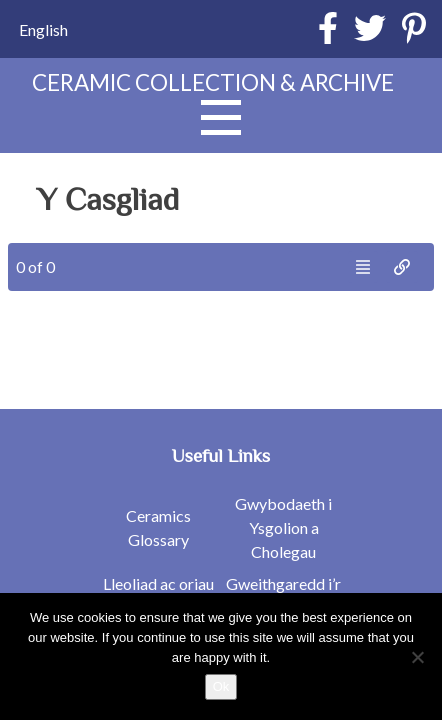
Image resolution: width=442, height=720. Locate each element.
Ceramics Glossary (158, 527)
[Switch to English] (43, 29)
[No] (417, 657)
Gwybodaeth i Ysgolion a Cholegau (283, 527)
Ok (221, 686)
